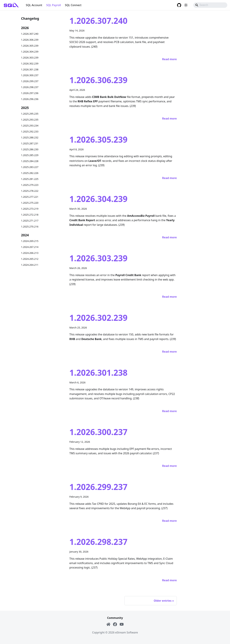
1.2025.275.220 (30, 203)
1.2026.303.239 (30, 58)
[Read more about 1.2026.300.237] (169, 466)
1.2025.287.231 (30, 143)
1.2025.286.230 (30, 149)
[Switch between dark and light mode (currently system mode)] (186, 5)
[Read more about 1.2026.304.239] (169, 237)
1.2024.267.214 (30, 247)
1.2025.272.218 (30, 215)
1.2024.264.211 (30, 265)
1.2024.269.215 (30, 241)
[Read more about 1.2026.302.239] (169, 352)
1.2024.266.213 (30, 253)
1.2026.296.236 (30, 99)
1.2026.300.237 (30, 75)
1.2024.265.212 (30, 259)
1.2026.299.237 (30, 81)
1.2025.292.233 (30, 132)
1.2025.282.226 (30, 173)
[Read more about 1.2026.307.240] (169, 59)
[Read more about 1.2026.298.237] (169, 580)
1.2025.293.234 (30, 126)
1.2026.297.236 (30, 93)
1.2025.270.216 (30, 227)
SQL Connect (73, 5)
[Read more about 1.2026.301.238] (169, 411)
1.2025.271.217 (30, 221)
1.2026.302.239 (30, 63)
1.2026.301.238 (30, 69)
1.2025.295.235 (30, 114)
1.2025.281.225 (30, 179)
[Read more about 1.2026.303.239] (169, 297)
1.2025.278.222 (30, 191)
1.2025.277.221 (30, 197)
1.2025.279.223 (30, 185)
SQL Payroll (54, 5)
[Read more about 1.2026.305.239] (169, 178)
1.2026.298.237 (30, 87)
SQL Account (34, 5)
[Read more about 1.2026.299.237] (169, 521)
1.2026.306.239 (30, 40)
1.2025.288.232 (30, 137)
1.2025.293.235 (30, 120)
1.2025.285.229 (30, 155)
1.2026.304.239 (30, 52)
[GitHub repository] (179, 5)
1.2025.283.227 (30, 167)
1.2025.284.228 (30, 161)
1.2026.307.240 (30, 34)
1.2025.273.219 (30, 209)
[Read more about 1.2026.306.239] (169, 118)
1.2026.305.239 (30, 46)
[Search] (210, 5)
